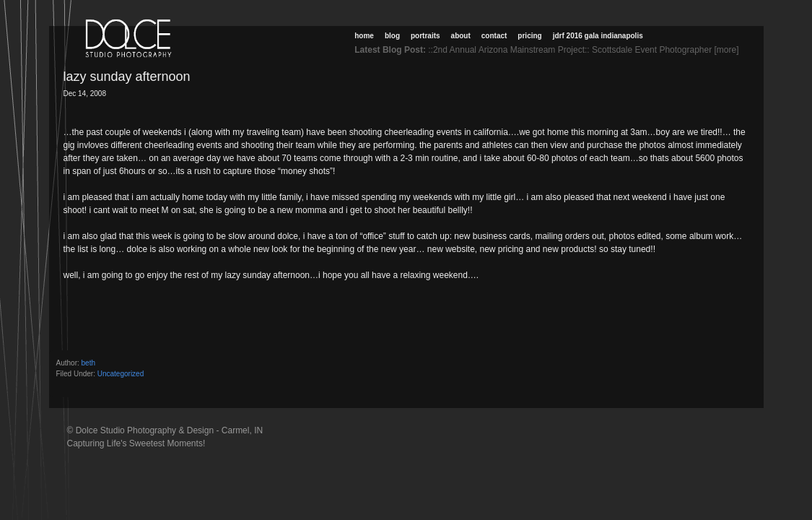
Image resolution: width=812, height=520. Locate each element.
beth (88, 363)
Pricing (529, 36)
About (461, 36)
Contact (494, 36)
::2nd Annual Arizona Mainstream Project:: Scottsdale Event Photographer (570, 50)
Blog (392, 36)
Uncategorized (121, 374)
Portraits (425, 36)
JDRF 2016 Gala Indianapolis (598, 36)
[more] (729, 50)
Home (364, 36)
